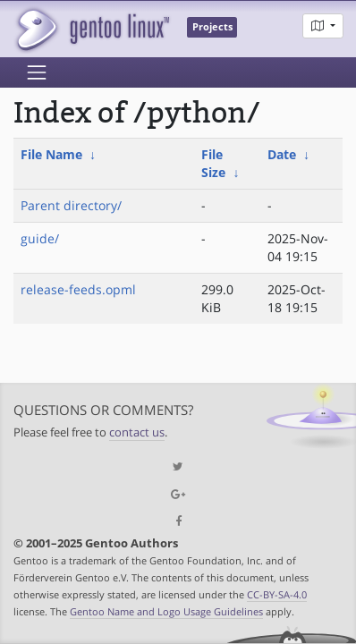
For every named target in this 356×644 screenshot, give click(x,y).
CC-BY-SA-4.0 (277, 594)
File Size (213, 163)
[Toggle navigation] (37, 72)
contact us (137, 432)
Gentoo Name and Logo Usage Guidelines (166, 611)
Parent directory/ (71, 205)
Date (282, 154)
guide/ (40, 238)
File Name (51, 154)
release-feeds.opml (78, 289)
